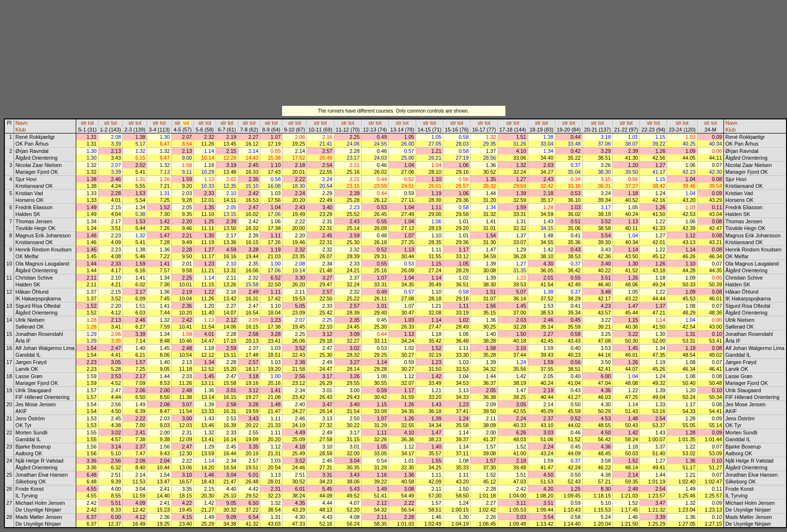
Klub (21, 130)
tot (91, 123)
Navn (22, 123)
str (84, 123)
